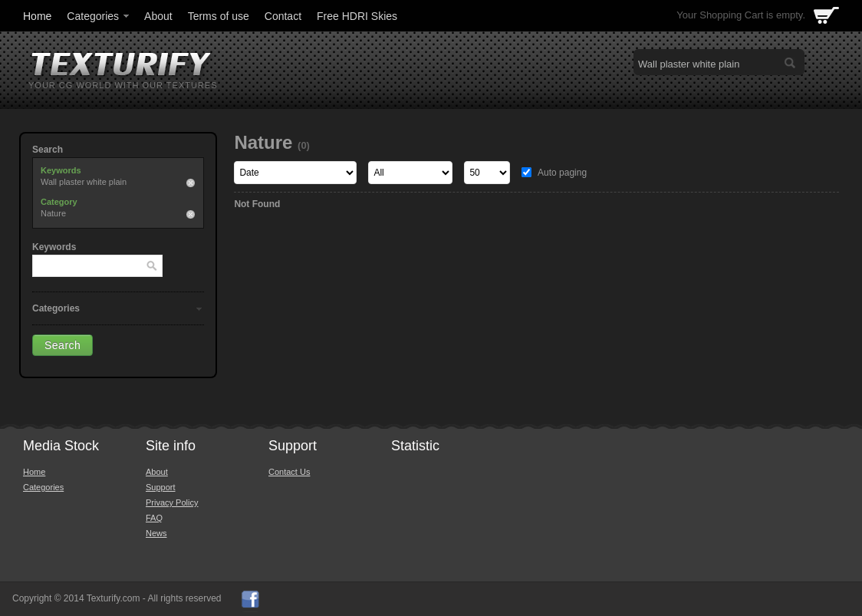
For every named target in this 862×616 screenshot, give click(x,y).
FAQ (154, 518)
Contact (283, 16)
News (156, 533)
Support (161, 487)
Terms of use (219, 16)
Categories (99, 16)
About (158, 16)
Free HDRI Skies (357, 16)
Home (37, 16)
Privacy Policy (172, 502)
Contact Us (289, 472)
